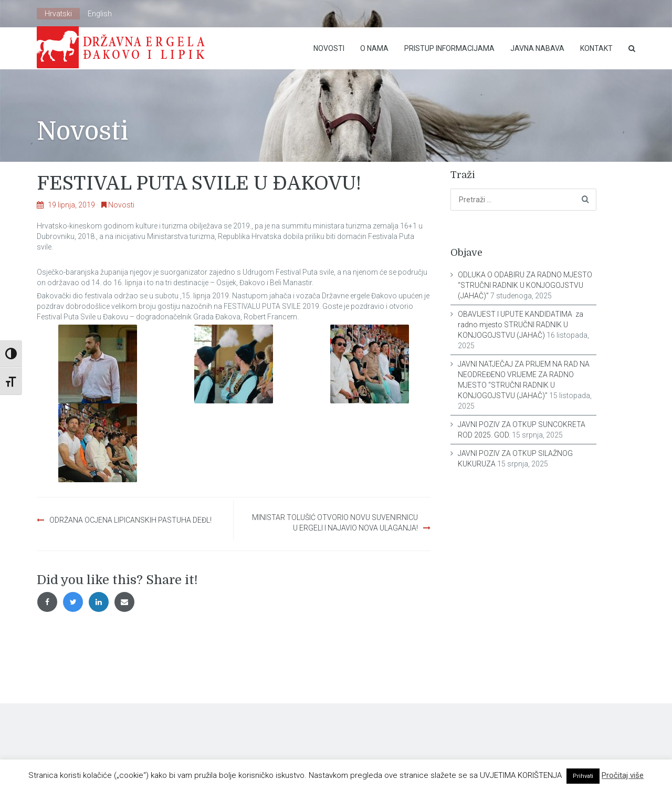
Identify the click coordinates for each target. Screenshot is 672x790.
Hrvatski (58, 14)
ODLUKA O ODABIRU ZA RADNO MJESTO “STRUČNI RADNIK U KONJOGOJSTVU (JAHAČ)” (525, 285)
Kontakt (596, 48)
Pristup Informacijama (449, 48)
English (100, 14)
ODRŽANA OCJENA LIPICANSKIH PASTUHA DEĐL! (130, 520)
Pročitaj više (623, 775)
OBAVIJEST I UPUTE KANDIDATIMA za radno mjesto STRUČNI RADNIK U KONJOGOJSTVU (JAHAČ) (521, 325)
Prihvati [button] (583, 776)
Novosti (329, 48)
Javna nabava (537, 48)
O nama (374, 48)
